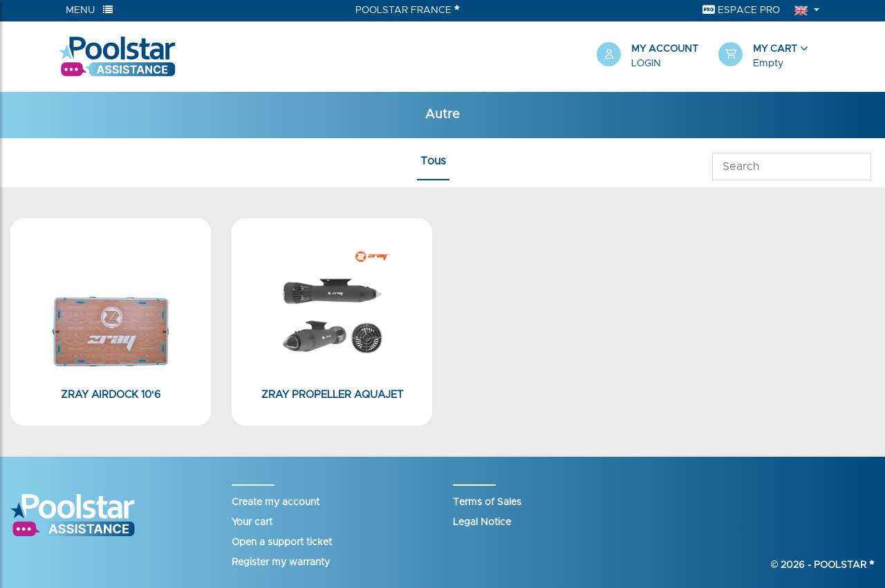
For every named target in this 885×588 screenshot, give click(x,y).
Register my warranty (281, 562)
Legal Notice (482, 522)
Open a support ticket (282, 542)
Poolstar (844, 565)
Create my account (276, 502)
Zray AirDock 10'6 (111, 395)
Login (646, 64)
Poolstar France (408, 10)
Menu (89, 10)
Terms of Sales (487, 502)
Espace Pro (741, 10)
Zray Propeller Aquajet (332, 395)
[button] (772, 57)
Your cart (252, 522)
